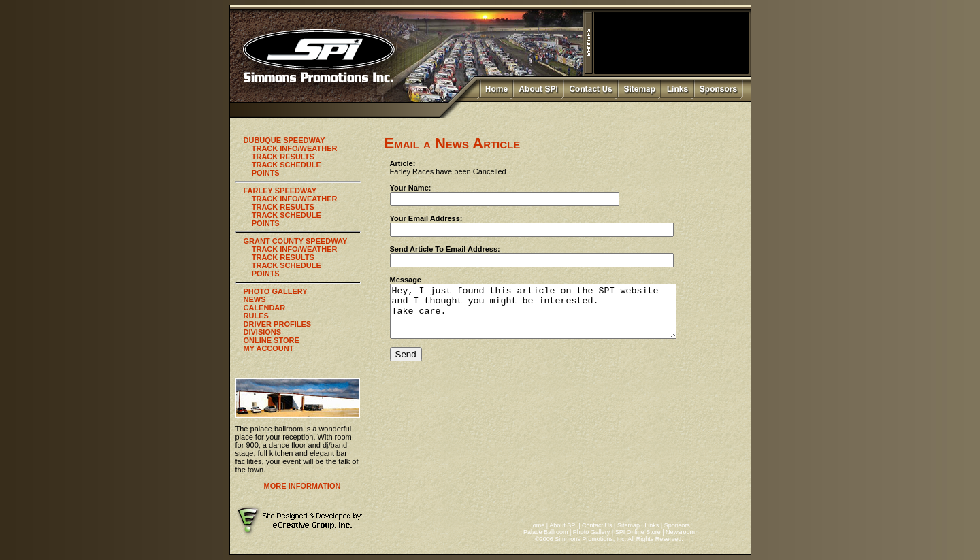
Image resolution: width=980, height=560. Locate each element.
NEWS (255, 299)
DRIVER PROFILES (278, 324)
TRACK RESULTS (283, 157)
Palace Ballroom (546, 532)
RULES (256, 316)
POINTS (266, 173)
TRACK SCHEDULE (287, 165)
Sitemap (628, 525)
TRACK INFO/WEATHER (295, 148)
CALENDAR (265, 308)
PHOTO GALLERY (276, 291)
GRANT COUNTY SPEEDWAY (296, 241)
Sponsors (677, 525)
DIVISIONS (263, 332)
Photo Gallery (592, 532)
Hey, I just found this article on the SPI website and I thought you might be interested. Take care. (550, 316)
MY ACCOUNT (269, 348)
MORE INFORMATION (303, 486)
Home (536, 525)
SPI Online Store (638, 532)
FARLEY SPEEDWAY (280, 191)
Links (652, 525)
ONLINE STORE (272, 340)
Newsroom (680, 532)
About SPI (563, 525)
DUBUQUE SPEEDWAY (284, 140)
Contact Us (597, 525)
